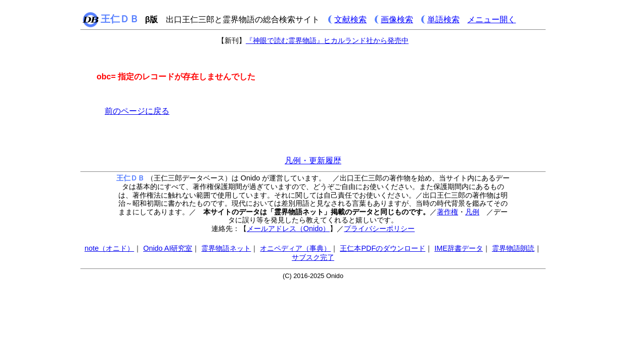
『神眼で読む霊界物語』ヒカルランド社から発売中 (327, 40)
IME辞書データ (459, 248)
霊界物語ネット (226, 248)
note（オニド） (109, 248)
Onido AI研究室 (168, 248)
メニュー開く (491, 19)
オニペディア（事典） (295, 248)
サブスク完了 (313, 257)
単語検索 (443, 19)
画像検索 (397, 19)
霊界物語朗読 (513, 248)
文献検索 (350, 19)
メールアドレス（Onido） (288, 229)
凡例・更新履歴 (313, 161)
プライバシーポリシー (379, 229)
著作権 (448, 212)
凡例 (472, 212)
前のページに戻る (137, 111)
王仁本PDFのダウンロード (383, 248)
